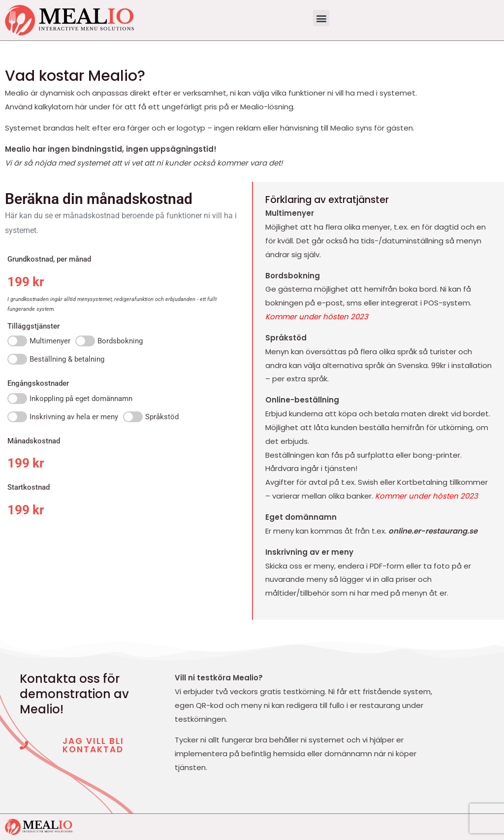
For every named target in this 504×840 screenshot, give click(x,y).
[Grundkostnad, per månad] (67, 282)
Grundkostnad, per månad (49, 259)
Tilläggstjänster (33, 326)
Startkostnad (29, 487)
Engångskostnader (38, 383)
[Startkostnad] (126, 510)
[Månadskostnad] (126, 463)
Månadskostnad (34, 441)
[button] (321, 18)
